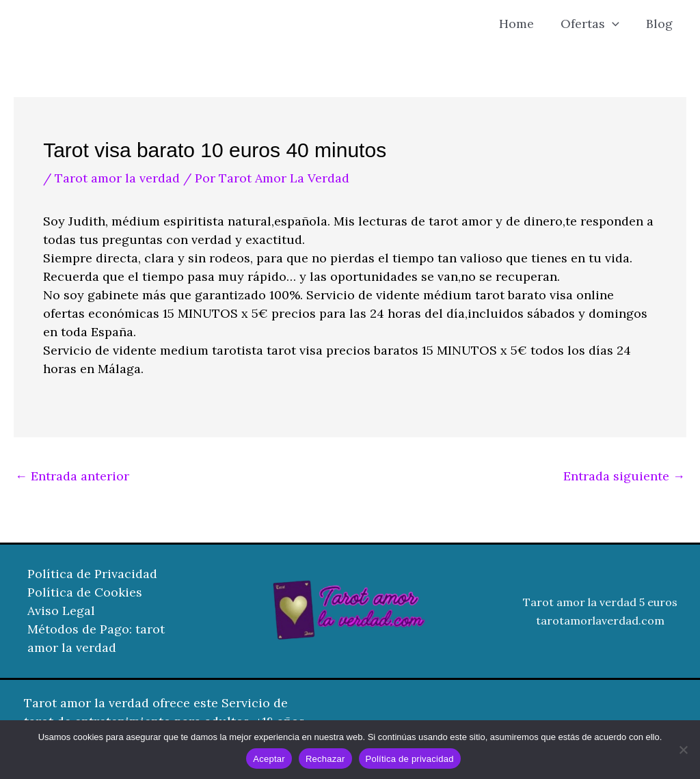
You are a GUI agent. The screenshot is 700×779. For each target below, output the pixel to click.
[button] (616, 24)
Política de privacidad (410, 759)
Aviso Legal (61, 611)
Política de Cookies (85, 593)
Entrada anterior (72, 476)
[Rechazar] (683, 750)
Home (522, 24)
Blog (661, 24)
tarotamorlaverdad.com (600, 620)
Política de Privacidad (92, 574)
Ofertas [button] (593, 24)
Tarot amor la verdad (117, 178)
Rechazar (325, 759)
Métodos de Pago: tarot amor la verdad (96, 639)
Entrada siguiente (624, 476)
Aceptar (269, 759)
